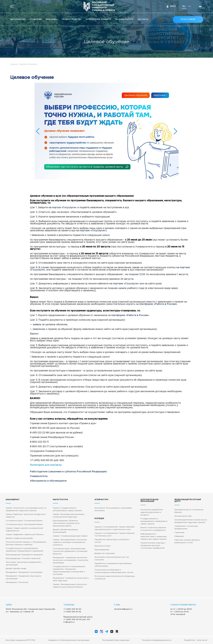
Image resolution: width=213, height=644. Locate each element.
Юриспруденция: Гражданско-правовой (24, 555)
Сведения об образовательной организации (69, 640)
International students (98, 19)
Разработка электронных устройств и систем (112, 541)
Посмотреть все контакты (46, 465)
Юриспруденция (102, 550)
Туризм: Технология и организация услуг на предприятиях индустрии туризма (26, 509)
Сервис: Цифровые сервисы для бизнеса (25, 535)
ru (184, 6)
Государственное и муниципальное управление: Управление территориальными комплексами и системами (69, 570)
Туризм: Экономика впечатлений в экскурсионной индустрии (69, 516)
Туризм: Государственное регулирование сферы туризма (67, 509)
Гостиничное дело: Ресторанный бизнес (24, 524)
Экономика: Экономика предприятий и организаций (24, 563)
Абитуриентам (18, 19)
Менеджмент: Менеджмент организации (24, 572)
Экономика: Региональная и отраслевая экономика (113, 509)
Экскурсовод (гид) (183, 516)
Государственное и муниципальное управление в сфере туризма (154, 521)
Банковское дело (103, 546)
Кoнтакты (143, 19)
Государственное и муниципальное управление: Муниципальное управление (24, 550)
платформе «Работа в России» (158, 304)
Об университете (124, 19)
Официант (179, 536)
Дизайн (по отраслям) (105, 553)
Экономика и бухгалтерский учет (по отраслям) (112, 558)
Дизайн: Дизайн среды (16, 569)
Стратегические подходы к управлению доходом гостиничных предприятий (153, 545)
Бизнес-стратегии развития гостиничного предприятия (153, 529)
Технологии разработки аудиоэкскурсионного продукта (152, 512)
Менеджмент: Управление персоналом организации (23, 577)
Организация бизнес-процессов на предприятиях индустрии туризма (191, 521)
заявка (37, 325)
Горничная (179, 532)
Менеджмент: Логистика (17, 582)
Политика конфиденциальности (157, 640)
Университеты (39, 476)
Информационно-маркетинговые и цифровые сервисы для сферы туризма (154, 537)
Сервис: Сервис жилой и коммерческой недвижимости (24, 529)
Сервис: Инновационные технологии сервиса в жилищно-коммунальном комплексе (70, 542)
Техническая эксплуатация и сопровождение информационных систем (114, 571)
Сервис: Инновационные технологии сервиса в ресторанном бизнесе (70, 586)
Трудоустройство (72, 19)
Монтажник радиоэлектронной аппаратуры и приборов (115, 577)
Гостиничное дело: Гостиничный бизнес (24, 521)
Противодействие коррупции (116, 640)
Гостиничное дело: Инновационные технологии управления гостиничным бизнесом (70, 551)
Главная (14, 64)
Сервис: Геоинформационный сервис (70, 536)
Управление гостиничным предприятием (186, 527)
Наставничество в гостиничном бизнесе (189, 511)
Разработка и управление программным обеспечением (113, 565)
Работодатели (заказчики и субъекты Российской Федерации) (68, 472)
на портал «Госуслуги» (63, 208)
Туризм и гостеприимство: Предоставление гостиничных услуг (114, 535)
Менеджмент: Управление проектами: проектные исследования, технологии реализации (70, 560)
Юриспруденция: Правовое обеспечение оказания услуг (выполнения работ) (66, 523)
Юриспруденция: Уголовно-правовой (23, 558)
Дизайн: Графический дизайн (19, 538)
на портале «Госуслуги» (91, 231)
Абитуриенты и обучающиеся (48, 481)
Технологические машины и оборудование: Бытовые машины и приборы (26, 543)
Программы (52, 19)
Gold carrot (202, 640)
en (189, 6)
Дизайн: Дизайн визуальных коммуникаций (65, 531)
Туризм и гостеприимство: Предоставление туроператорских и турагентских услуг (114, 528)
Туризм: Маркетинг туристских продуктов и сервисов (26, 516)
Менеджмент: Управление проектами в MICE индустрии (71, 579)
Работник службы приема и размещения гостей (187, 541)
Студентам (36, 19)
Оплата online (188, 19)
